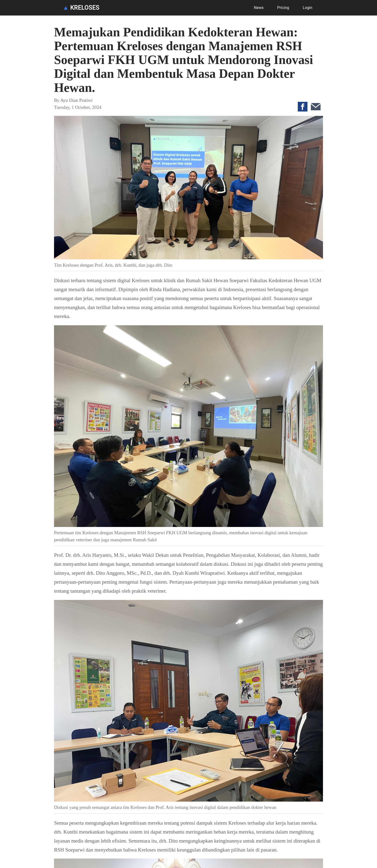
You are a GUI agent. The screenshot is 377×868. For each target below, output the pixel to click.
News (259, 8)
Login (308, 8)
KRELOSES (81, 8)
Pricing (283, 8)
